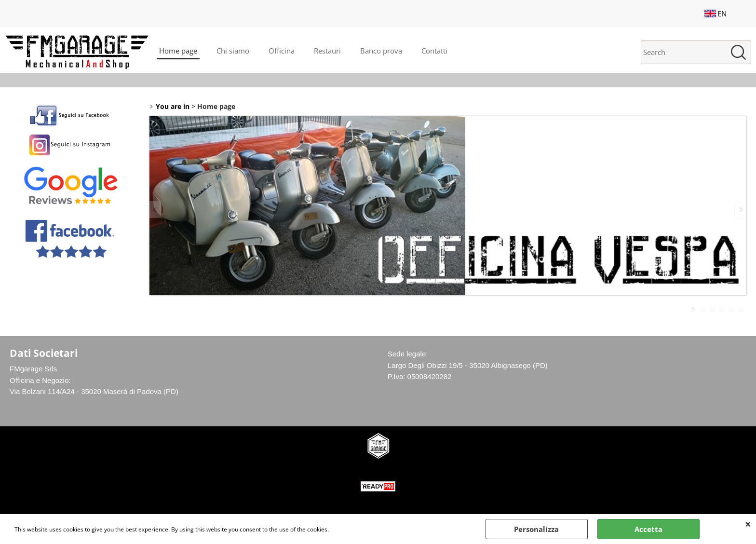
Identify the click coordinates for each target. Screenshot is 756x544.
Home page (178, 51)
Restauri (327, 51)
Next (740, 210)
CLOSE (748, 524)
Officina (282, 51)
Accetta (648, 529)
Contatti (434, 51)
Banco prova (381, 51)
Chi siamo (233, 51)
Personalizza (536, 529)
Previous (156, 210)
